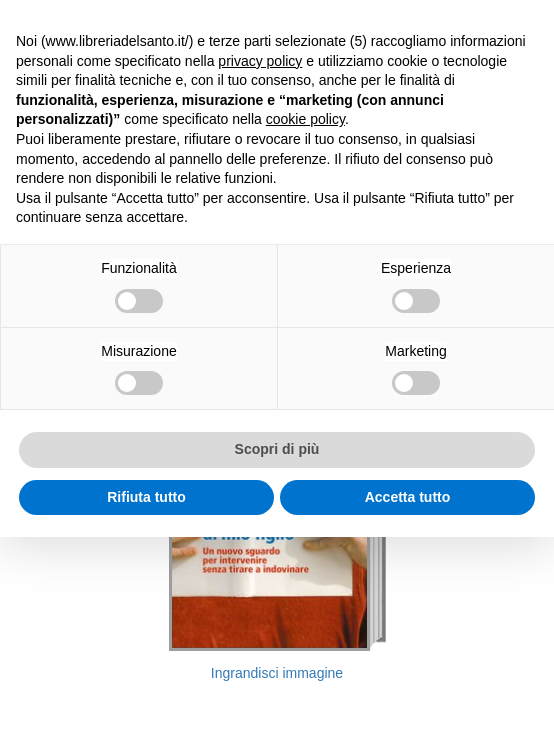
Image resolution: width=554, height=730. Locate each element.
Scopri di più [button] (277, 449)
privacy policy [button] (260, 61)
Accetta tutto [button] (408, 497)
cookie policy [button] (305, 119)
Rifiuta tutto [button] (146, 497)
